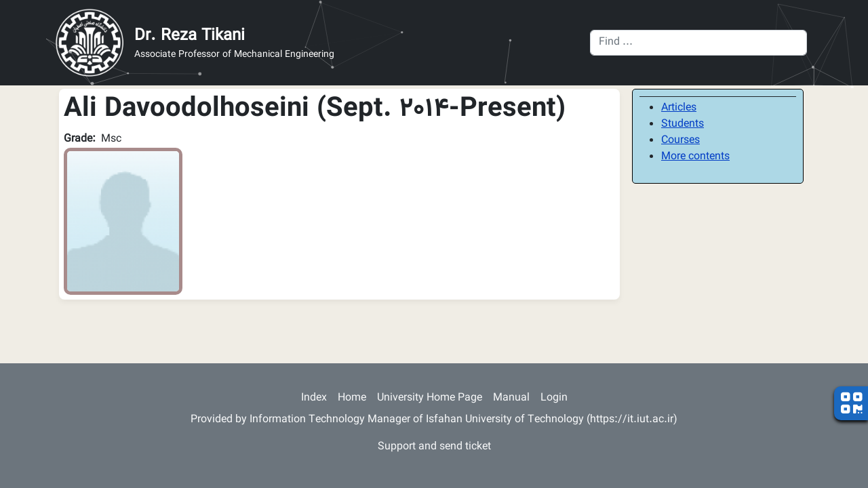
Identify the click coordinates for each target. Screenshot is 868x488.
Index (314, 398)
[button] (123, 222)
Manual (511, 398)
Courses (680, 141)
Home (352, 398)
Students (683, 124)
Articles (679, 108)
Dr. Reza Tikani (190, 36)
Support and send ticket (434, 447)
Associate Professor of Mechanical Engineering (234, 55)
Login (554, 398)
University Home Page (430, 398)
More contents (695, 157)
